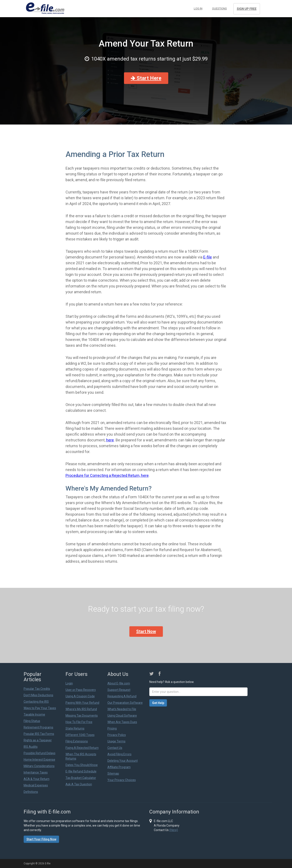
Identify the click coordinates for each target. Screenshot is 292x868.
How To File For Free (79, 722)
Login (69, 683)
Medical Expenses (36, 785)
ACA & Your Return (37, 779)
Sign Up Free (247, 9)
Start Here (146, 78)
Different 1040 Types (80, 735)
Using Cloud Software (122, 716)
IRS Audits (31, 747)
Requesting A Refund (122, 696)
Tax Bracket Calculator (81, 778)
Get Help (158, 703)
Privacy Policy (117, 735)
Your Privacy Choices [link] (122, 780)
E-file (208, 257)
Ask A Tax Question (79, 784)
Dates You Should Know (82, 765)
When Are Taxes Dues (122, 722)
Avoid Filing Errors (119, 754)
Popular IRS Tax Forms (39, 734)
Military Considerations (39, 766)
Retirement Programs (38, 727)
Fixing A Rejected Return (82, 748)
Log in (198, 8)
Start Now (146, 631)
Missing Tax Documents (82, 716)
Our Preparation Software (125, 703)
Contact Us (115, 748)
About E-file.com (119, 683)
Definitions (31, 792)
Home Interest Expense (39, 760)
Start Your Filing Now (41, 839)
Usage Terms (116, 741)
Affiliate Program (119, 767)
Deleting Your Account (123, 761)
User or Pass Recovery (81, 690)
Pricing (112, 728)
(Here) (174, 830)
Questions (219, 8)
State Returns (75, 728)
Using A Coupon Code (80, 696)
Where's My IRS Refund (81, 709)
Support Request (119, 690)
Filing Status (32, 721)
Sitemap (113, 774)
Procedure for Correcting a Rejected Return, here (107, 475)
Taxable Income (34, 714)
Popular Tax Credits (37, 689)
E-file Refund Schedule (81, 771)
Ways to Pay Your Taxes (40, 708)
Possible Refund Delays (40, 753)
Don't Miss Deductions (38, 695)
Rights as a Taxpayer (38, 740)
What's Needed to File (122, 709)
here (110, 440)
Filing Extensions (77, 741)
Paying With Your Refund (82, 703)
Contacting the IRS (36, 702)
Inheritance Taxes (36, 772)
